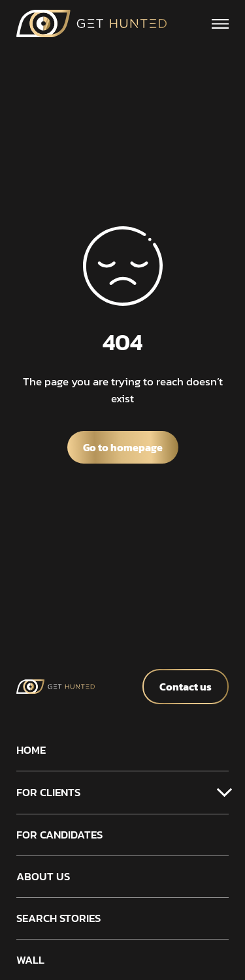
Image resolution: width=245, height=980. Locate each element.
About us (43, 877)
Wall (30, 960)
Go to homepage (123, 447)
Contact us (186, 687)
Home (31, 750)
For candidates (59, 835)
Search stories (58, 918)
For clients (48, 793)
